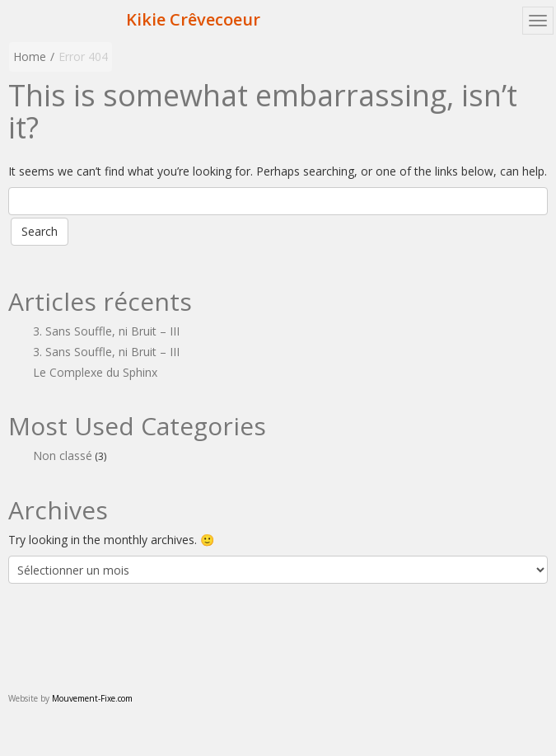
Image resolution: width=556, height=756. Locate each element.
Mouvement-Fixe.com (92, 698)
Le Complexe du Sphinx (95, 372)
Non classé (63, 455)
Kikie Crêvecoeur (193, 19)
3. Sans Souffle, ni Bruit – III (106, 331)
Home (30, 56)
